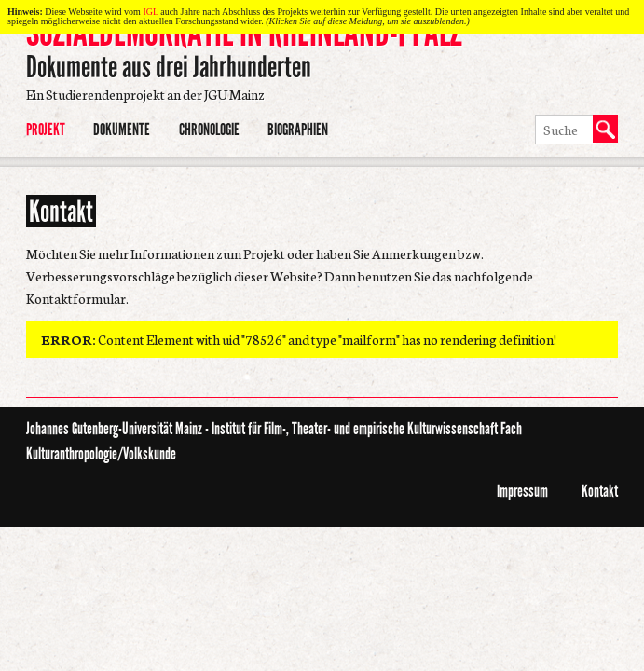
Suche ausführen (534, 145)
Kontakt (600, 491)
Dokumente (122, 130)
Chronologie (209, 130)
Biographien (298, 130)
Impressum (522, 491)
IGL (150, 12)
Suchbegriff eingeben (534, 116)
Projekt (46, 130)
